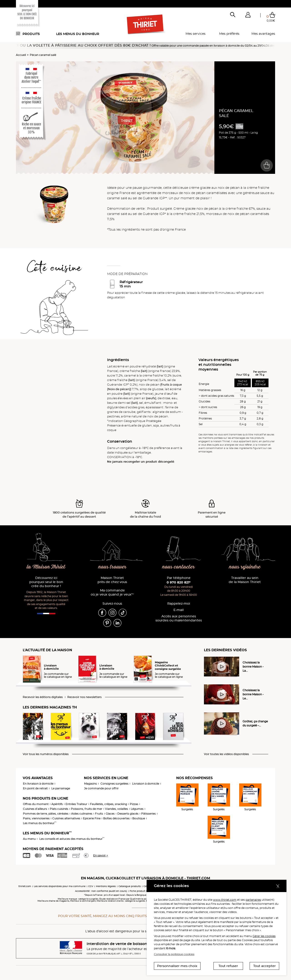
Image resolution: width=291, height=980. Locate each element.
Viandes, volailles (117, 809)
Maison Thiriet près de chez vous (112, 580)
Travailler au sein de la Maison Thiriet (245, 580)
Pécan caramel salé (43, 55)
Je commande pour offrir (101, 788)
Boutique (139, 818)
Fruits (99, 814)
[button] (248, 16)
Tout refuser (228, 966)
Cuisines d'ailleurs (35, 809)
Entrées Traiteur (76, 804)
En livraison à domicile (38, 784)
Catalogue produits (130, 886)
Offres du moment (36, 804)
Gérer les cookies (264, 936)
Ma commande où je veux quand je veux (112, 592)
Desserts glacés (128, 814)
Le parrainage (61, 788)
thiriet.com (25, 886)
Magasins (90, 784)
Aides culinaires (82, 814)
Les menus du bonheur (78, 34)
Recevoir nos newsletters (84, 697)
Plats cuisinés (59, 809)
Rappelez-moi (179, 604)
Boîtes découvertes (116, 818)
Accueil (21, 55)
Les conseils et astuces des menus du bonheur (72, 839)
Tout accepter (265, 966)
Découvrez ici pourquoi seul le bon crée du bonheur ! (46, 582)
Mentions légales (106, 886)
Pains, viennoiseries (36, 818)
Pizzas (134, 804)
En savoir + (101, 855)
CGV (91, 886)
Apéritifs (57, 804)
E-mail (179, 610)
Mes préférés (229, 34)
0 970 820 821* (179, 582)
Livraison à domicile (146, 784)
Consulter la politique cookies (174, 954)
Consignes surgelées (114, 784)
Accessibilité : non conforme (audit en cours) (101, 891)
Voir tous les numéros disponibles (46, 754)
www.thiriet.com (225, 900)
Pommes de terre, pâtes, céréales (46, 814)
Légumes (137, 809)
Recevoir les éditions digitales (43, 697)
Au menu (29, 839)
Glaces (110, 814)
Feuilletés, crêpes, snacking (109, 804)
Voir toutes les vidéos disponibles (226, 754)
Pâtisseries (148, 814)
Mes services (196, 34)
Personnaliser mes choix (177, 966)
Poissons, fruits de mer (87, 809)
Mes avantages (263, 34)
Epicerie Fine (92, 818)
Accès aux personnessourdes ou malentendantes (179, 618)
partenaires (253, 900)
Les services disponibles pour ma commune (60, 886)
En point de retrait (35, 788)
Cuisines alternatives (66, 818)
